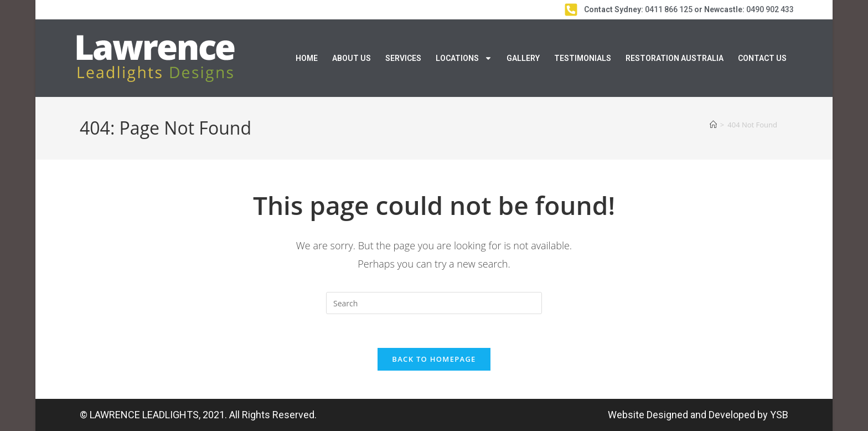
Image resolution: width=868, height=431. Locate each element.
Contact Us (762, 58)
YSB (779, 415)
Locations (464, 58)
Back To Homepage (434, 359)
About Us (352, 58)
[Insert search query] (434, 303)
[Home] (713, 125)
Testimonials (583, 58)
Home (307, 58)
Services (403, 58)
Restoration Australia (675, 58)
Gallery (523, 58)
